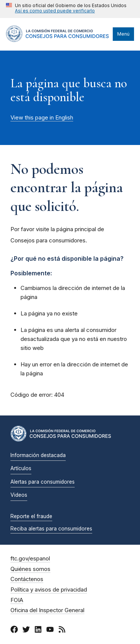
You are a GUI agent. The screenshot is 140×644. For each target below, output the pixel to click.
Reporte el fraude (31, 516)
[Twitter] (26, 631)
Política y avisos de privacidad (49, 590)
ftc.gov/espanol (30, 559)
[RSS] (62, 631)
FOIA (17, 600)
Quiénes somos (30, 569)
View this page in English (42, 118)
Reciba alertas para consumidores (51, 529)
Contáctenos (27, 579)
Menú (123, 34)
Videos (19, 495)
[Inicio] (57, 40)
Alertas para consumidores (43, 482)
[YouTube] (50, 631)
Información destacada (38, 455)
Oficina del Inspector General (47, 610)
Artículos (21, 468)
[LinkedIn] (38, 631)
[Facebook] (14, 631)
